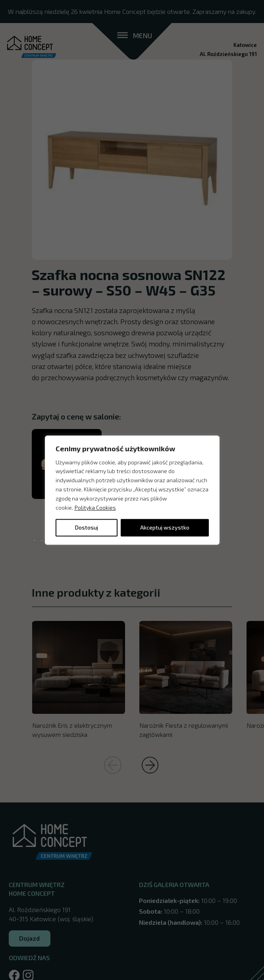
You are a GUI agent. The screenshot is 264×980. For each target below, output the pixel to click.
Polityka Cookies (95, 507)
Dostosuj (87, 527)
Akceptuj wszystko (165, 527)
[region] (132, 490)
